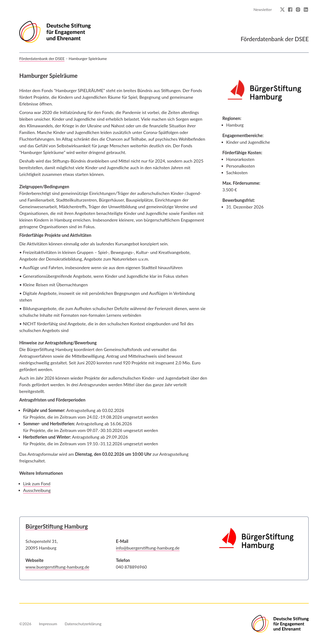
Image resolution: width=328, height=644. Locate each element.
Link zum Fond (37, 484)
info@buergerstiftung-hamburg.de (148, 548)
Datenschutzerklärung (83, 624)
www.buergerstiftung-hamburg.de (57, 567)
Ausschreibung (37, 490)
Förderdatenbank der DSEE (42, 58)
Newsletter (263, 9)
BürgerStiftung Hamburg (57, 526)
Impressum (48, 624)
